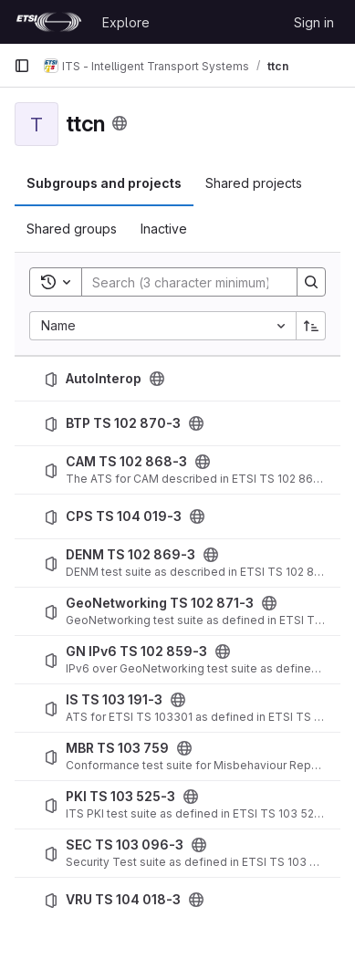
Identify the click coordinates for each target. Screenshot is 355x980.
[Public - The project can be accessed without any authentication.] (157, 379)
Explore (126, 22)
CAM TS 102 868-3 (126, 462)
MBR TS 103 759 (117, 748)
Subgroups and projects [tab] (104, 183)
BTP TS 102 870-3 (123, 423)
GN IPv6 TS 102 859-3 (136, 652)
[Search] (202, 282)
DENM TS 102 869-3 (131, 555)
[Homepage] (49, 22)
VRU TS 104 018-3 (123, 900)
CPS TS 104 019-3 (124, 516)
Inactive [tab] (164, 229)
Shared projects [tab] (254, 183)
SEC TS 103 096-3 (125, 845)
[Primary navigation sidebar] (22, 66)
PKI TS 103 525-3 (120, 797)
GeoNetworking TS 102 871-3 (160, 603)
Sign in (314, 22)
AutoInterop (104, 379)
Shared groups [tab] (72, 229)
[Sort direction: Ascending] (311, 326)
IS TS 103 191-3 (114, 700)
